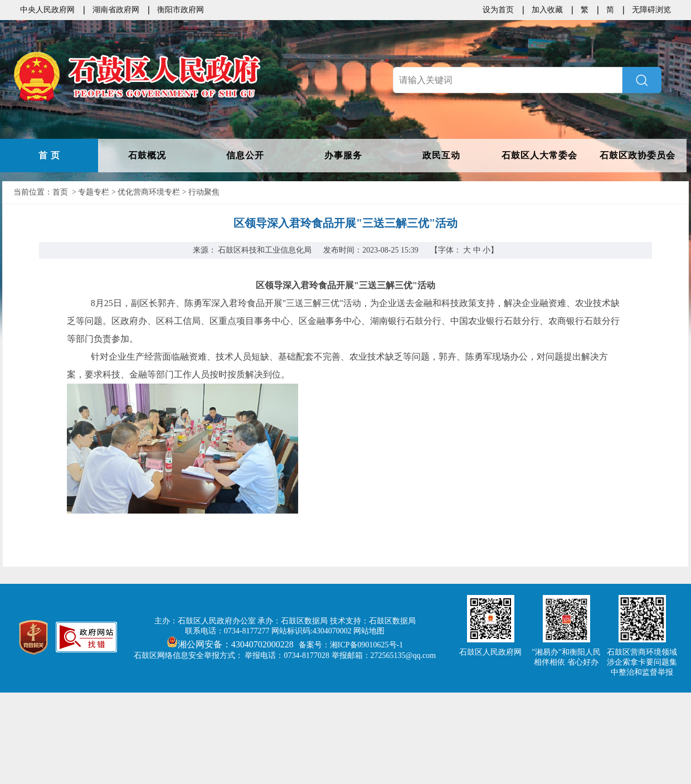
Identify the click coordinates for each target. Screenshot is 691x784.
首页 (60, 192)
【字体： (464, 250)
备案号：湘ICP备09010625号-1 (351, 645)
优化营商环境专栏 (149, 192)
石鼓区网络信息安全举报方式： (188, 655)
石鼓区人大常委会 (539, 155)
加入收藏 (547, 10)
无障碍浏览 (651, 10)
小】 (490, 250)
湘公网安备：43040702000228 (231, 644)
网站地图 (369, 631)
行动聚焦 (204, 192)
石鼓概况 (147, 155)
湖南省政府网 (116, 10)
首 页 (49, 155)
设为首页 (498, 10)
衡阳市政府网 (181, 10)
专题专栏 (94, 192)
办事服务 (343, 155)
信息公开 (245, 155)
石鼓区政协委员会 (638, 155)
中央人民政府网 (47, 10)
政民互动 (441, 155)
